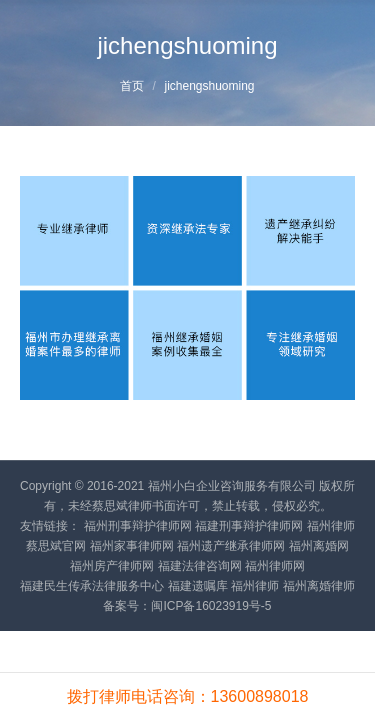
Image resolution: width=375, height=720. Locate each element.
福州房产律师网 (112, 566)
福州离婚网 (319, 546)
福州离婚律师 (319, 586)
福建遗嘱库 (198, 586)
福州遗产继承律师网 (231, 546)
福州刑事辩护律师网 (138, 526)
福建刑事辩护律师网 (249, 526)
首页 (132, 86)
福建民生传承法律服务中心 (92, 586)
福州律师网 (275, 566)
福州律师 (255, 586)
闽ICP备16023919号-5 (211, 606)
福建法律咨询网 (200, 566)
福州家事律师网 (132, 546)
